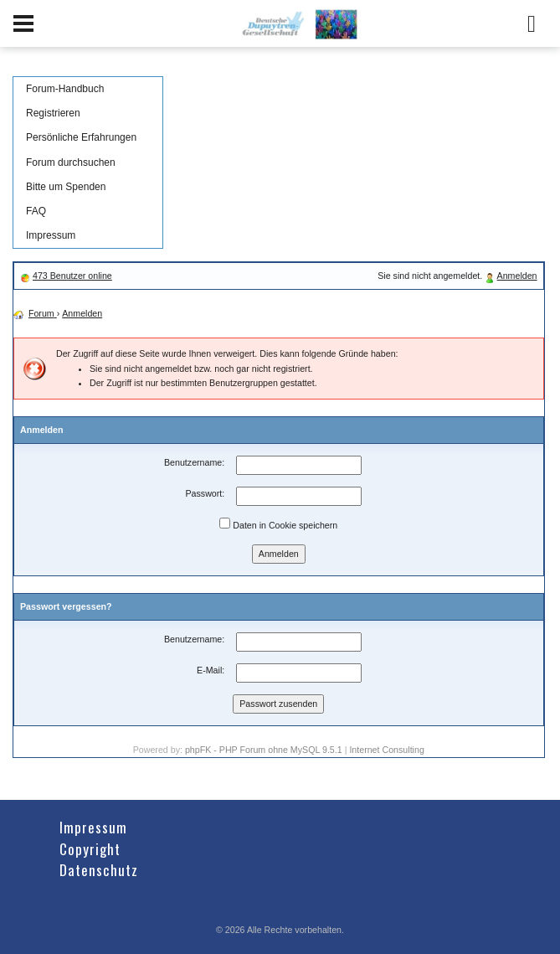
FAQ (36, 211)
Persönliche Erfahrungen (81, 137)
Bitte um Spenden (66, 187)
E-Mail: (211, 670)
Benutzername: (194, 462)
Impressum (51, 235)
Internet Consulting (386, 750)
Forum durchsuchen (71, 162)
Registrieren (53, 113)
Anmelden (517, 276)
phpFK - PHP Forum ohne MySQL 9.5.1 (264, 750)
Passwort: (205, 493)
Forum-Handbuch (65, 89)
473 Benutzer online (72, 276)
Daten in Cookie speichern (278, 524)
